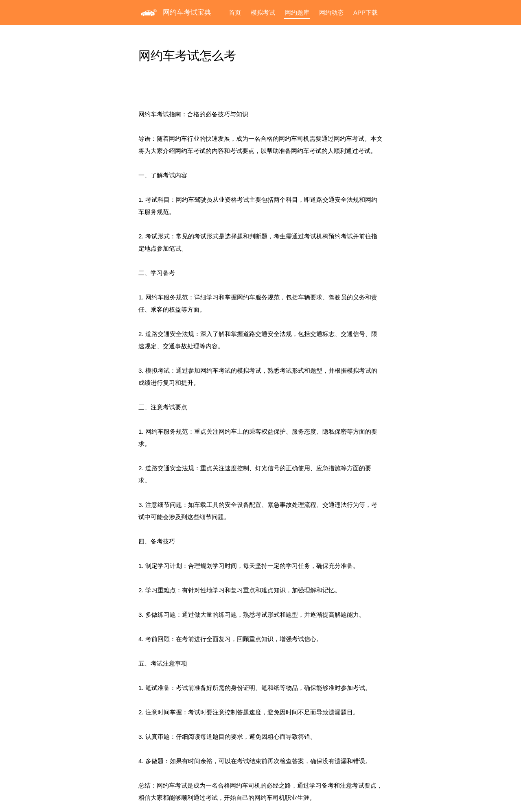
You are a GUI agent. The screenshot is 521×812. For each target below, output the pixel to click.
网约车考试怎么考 (187, 56)
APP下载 (366, 12)
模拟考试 (263, 12)
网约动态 (331, 12)
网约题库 (297, 12)
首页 (235, 12)
